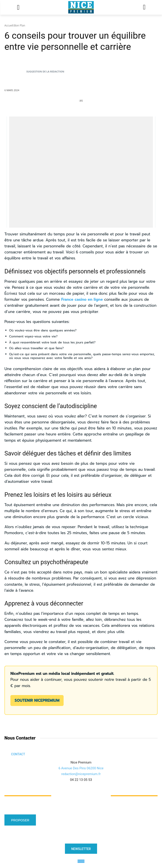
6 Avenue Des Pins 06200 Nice (81, 768)
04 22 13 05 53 (81, 780)
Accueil (9, 25)
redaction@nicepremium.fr (81, 774)
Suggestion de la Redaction (45, 71)
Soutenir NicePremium (37, 700)
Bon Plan (20, 25)
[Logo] (81, 7)
